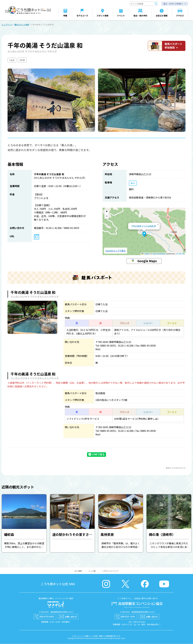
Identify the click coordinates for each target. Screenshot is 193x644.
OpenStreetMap (159, 254)
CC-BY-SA (180, 254)
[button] (144, 234)
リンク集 (92, 571)
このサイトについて (110, 571)
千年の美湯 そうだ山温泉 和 (144, 226)
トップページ (7, 25)
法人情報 (78, 571)
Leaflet (145, 254)
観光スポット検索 (22, 25)
